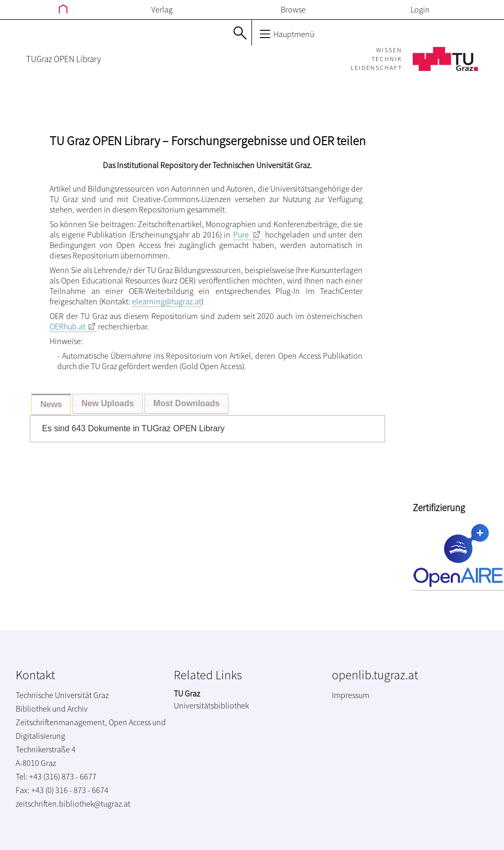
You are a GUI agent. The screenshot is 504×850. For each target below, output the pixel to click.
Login (420, 9)
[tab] (51, 405)
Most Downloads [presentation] (187, 403)
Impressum (351, 695)
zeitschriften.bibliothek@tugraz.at (73, 804)
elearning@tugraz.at (167, 301)
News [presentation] (51, 404)
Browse (293, 9)
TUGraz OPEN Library (63, 59)
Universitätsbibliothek (211, 705)
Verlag (162, 9)
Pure (241, 234)
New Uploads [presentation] (107, 403)
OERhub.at (68, 326)
